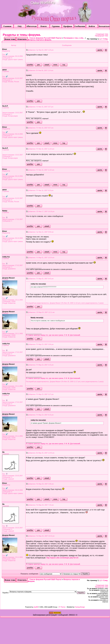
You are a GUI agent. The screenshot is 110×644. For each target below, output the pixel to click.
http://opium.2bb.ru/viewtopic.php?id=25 (62, 558)
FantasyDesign (80, 607)
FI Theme (62, 607)
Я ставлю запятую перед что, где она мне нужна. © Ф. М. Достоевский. (53, 335)
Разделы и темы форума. (22, 35)
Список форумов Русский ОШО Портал (46, 38)
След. (106, 39)
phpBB (36, 607)
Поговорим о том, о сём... (74, 38)
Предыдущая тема (102, 36)
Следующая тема (102, 34)
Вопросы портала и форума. (40, 40)
